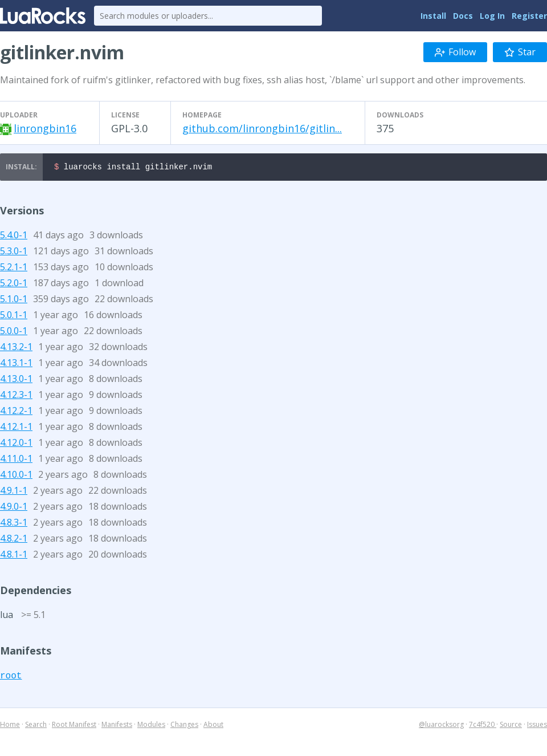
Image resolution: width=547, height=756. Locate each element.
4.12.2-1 (16, 412)
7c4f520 (483, 726)
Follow (455, 52)
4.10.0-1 (16, 476)
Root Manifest (74, 726)
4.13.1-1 (16, 364)
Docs (463, 16)
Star (520, 52)
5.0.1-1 (14, 316)
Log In (492, 16)
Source (511, 726)
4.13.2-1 (16, 348)
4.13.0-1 (16, 380)
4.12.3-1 (16, 396)
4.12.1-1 (16, 428)
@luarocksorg (441, 726)
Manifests (117, 726)
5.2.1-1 (14, 269)
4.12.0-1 (16, 444)
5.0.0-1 (14, 332)
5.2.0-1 (14, 284)
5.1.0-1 (14, 300)
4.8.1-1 (14, 556)
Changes (184, 726)
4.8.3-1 (14, 524)
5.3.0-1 (14, 253)
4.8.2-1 (14, 540)
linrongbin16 (45, 128)
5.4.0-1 (14, 237)
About (213, 726)
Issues (537, 726)
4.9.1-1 (14, 492)
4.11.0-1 (16, 460)
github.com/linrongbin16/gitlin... (262, 128)
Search (36, 726)
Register (529, 16)
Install (433, 16)
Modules (151, 726)
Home (10, 726)
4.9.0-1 (14, 508)
